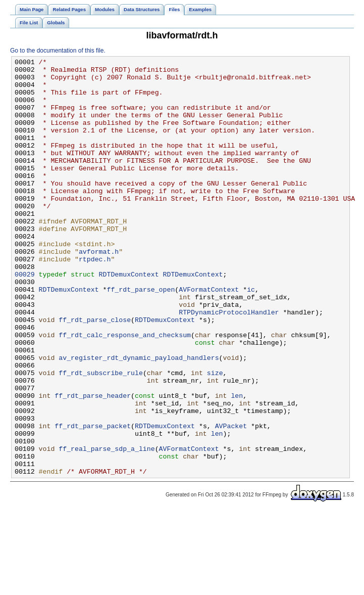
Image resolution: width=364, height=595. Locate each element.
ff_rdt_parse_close (95, 373)
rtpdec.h (95, 300)
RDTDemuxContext (129, 318)
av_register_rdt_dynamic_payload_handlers (139, 418)
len (237, 464)
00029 (25, 318)
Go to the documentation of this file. (58, 51)
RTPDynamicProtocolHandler (229, 363)
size (215, 436)
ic (251, 336)
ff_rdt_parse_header (93, 464)
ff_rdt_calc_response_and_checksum (125, 391)
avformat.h (99, 291)
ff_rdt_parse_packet (93, 500)
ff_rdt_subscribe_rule (101, 436)
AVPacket (231, 500)
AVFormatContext (209, 336)
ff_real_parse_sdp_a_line (107, 527)
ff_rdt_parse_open (141, 336)
